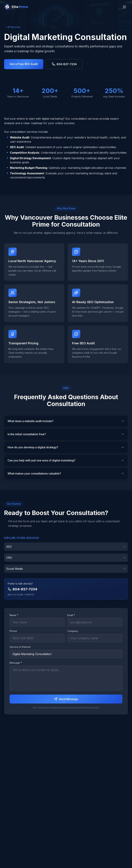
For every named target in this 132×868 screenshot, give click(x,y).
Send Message (66, 699)
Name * (14, 615)
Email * (71, 615)
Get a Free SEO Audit (24, 64)
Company (73, 631)
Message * (16, 663)
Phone (13, 631)
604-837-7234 (64, 64)
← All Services (12, 27)
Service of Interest (20, 647)
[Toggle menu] (124, 7)
